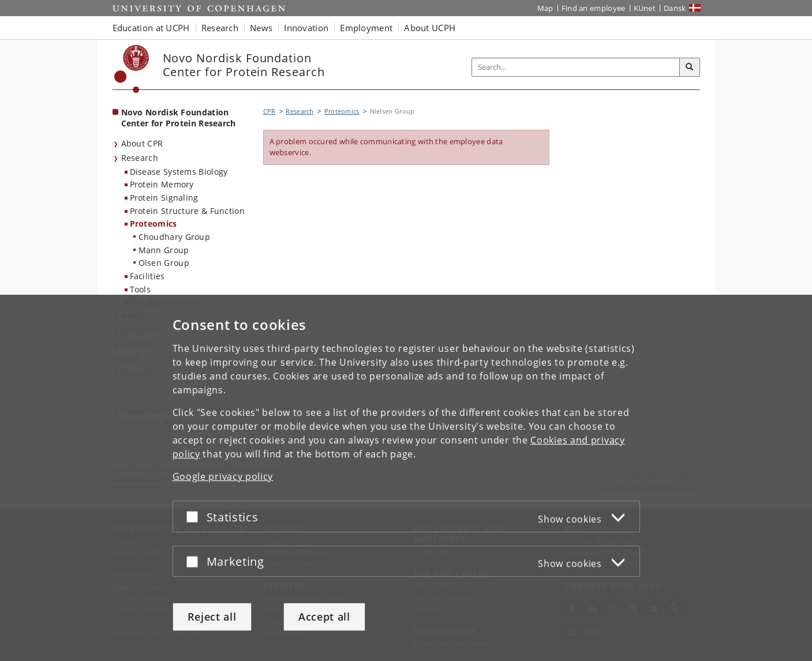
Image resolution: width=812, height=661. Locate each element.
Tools (141, 289)
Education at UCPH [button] (151, 28)
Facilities (147, 276)
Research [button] (220, 28)
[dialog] (406, 478)
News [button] (261, 28)
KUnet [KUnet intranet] (645, 8)
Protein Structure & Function (187, 211)
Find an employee (594, 8)
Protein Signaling (164, 198)
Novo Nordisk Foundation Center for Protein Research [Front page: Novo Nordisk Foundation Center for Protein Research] (179, 118)
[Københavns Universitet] (132, 69)
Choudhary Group (175, 237)
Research (140, 158)
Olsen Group (164, 263)
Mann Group (164, 250)
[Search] (690, 67)
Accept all (324, 617)
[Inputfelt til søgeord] (576, 67)
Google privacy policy (223, 476)
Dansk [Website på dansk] (675, 8)
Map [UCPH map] (545, 8)
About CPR (142, 143)
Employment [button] (366, 28)
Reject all (212, 617)
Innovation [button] (306, 28)
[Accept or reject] (195, 517)
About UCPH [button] (430, 28)
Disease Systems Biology (179, 172)
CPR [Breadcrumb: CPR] (270, 111)
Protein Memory (162, 184)
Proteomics (154, 224)
